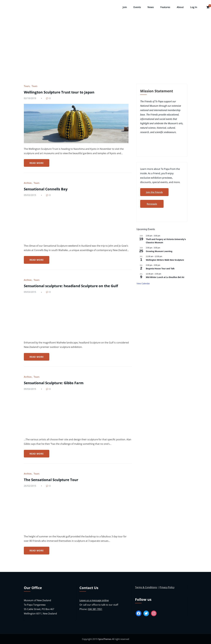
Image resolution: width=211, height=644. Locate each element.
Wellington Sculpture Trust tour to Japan (59, 92)
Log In (194, 7)
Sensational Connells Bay (46, 189)
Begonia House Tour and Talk (160, 269)
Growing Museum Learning (159, 251)
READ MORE (37, 163)
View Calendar (143, 284)
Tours (27, 86)
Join (125, 7)
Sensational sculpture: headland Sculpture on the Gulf (71, 286)
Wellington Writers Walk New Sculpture (165, 260)
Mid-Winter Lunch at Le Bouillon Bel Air (165, 277)
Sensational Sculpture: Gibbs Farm (54, 383)
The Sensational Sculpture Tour (51, 480)
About (180, 7)
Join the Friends (154, 192)
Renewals (152, 204)
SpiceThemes (105, 639)
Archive (28, 183)
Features (165, 7)
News (151, 7)
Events (137, 7)
